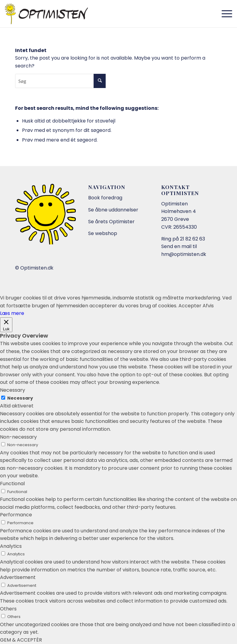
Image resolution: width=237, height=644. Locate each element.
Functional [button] (12, 484)
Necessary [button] (13, 390)
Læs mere (12, 313)
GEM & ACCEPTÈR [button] (21, 640)
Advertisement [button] (18, 577)
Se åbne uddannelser (113, 210)
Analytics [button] (11, 546)
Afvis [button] (208, 306)
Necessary (20, 398)
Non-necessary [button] (18, 437)
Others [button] (8, 609)
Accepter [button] (190, 306)
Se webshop (103, 233)
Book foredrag (105, 198)
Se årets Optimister (111, 222)
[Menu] (224, 14)
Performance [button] (16, 515)
